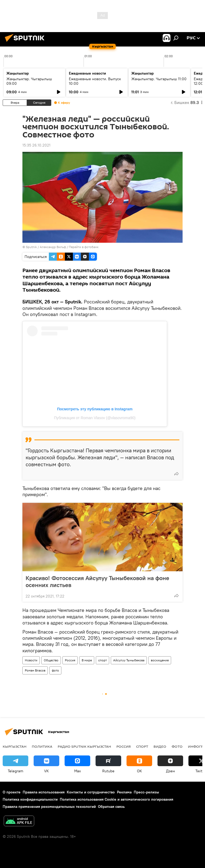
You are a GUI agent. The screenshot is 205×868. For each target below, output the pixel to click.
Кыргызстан (15, 746)
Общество (51, 660)
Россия (70, 660)
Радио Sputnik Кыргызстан (84, 746)
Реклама (124, 792)
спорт (102, 660)
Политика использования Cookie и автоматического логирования (117, 799)
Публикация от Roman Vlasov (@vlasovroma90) (95, 418)
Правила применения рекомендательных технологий (49, 807)
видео (160, 746)
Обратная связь (111, 807)
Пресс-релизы (146, 792)
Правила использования (44, 792)
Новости (31, 660)
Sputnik (31, 247)
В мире (87, 660)
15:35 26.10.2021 (36, 145)
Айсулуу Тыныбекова (129, 660)
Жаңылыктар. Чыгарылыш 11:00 (159, 79)
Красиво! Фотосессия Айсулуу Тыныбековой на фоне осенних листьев (97, 581)
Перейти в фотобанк (84, 247)
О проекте (12, 792)
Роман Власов (35, 670)
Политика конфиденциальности (30, 799)
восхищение (160, 660)
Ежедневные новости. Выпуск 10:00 (95, 81)
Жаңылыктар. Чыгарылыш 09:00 (29, 81)
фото (55, 670)
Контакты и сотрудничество (91, 792)
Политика (42, 746)
